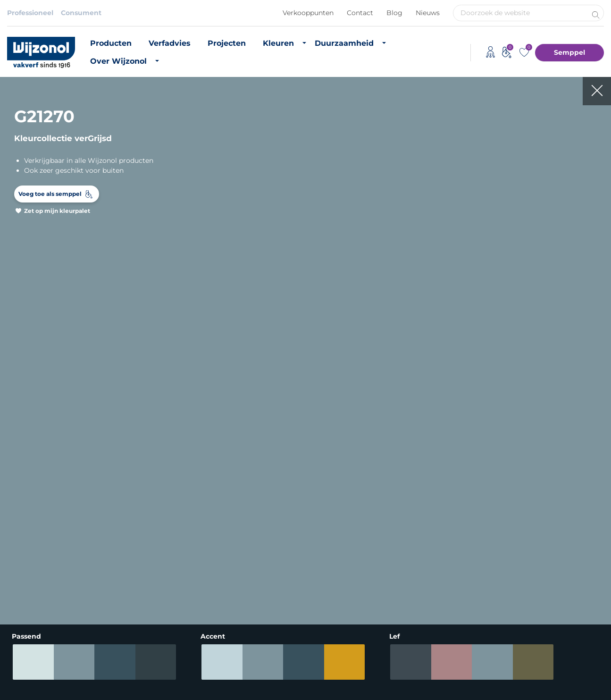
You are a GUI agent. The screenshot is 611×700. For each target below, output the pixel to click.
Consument (81, 13)
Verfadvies (170, 43)
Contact (360, 13)
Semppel (569, 52)
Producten (111, 43)
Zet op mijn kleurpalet (57, 211)
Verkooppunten (308, 13)
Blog (394, 13)
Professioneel (30, 13)
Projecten (227, 43)
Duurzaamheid (344, 43)
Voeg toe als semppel (50, 194)
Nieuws (428, 13)
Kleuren (278, 43)
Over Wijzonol (118, 61)
